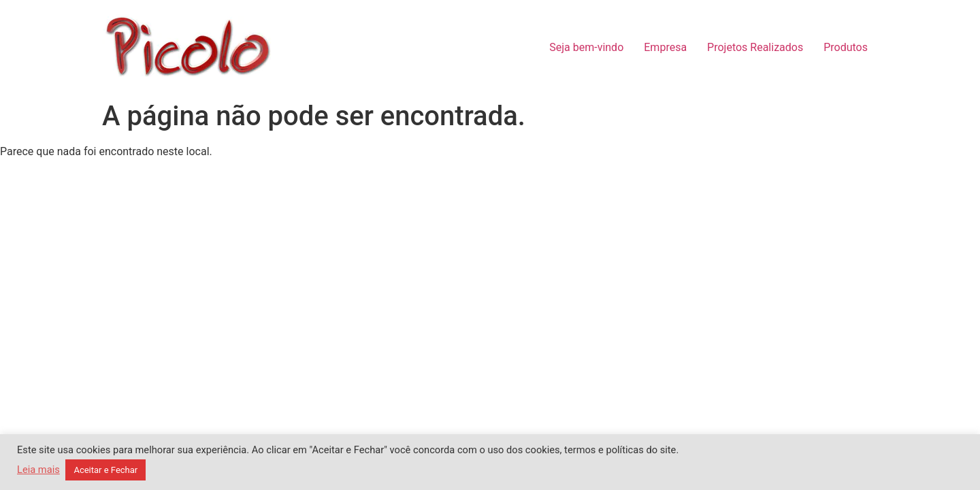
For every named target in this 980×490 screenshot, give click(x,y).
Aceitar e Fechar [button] (105, 470)
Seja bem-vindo (586, 47)
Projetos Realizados (755, 47)
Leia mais (38, 470)
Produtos (846, 47)
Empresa (665, 47)
